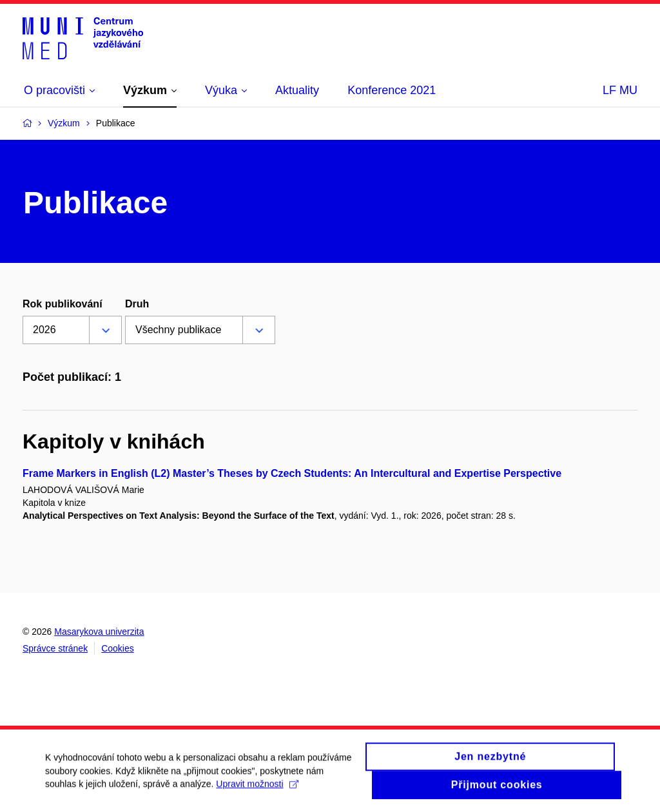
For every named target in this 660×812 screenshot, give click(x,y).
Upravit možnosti (257, 789)
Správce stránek (55, 648)
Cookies (118, 648)
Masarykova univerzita (99, 632)
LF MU (620, 90)
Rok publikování (63, 304)
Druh (137, 304)
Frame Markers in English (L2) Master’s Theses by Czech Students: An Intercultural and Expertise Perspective (292, 473)
